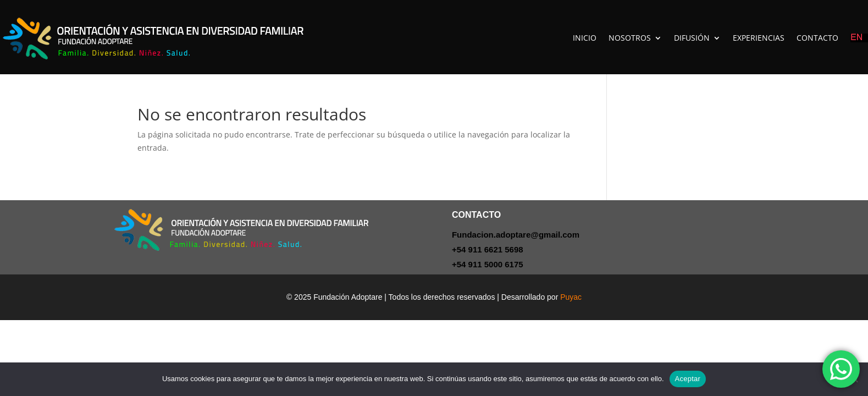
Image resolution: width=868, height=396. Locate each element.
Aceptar (688, 379)
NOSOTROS (630, 38)
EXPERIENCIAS (759, 38)
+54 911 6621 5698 (488, 249)
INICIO (585, 38)
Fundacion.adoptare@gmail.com (516, 235)
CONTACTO (817, 38)
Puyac (571, 297)
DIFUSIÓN (692, 38)
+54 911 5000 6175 (488, 264)
